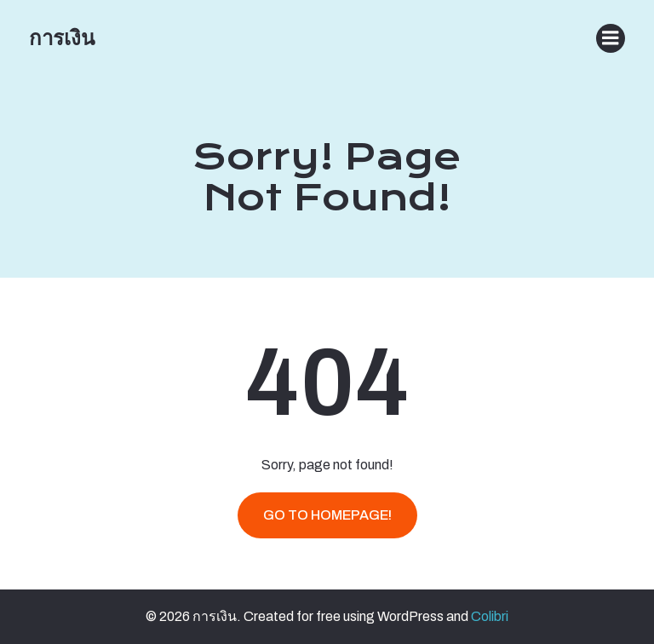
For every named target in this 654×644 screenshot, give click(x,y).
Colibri (490, 616)
